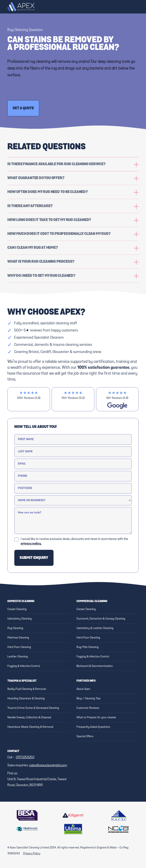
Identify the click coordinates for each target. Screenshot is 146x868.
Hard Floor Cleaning (19, 647)
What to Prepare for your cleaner (96, 717)
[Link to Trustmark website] (27, 829)
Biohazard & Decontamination (95, 666)
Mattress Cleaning (18, 638)
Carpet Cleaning (17, 609)
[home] (21, 7)
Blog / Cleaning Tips (88, 698)
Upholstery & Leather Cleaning (95, 628)
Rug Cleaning (15, 628)
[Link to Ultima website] (73, 829)
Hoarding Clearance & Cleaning (26, 698)
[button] (134, 7)
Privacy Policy (32, 853)
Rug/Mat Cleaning (88, 647)
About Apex (83, 689)
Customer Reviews (88, 708)
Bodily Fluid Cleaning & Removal (27, 689)
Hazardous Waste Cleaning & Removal (30, 727)
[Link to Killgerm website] (73, 815)
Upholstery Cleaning (19, 619)
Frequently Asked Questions (93, 727)
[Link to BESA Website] (27, 815)
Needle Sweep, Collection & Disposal (29, 717)
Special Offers (85, 736)
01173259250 (25, 757)
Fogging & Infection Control (24, 666)
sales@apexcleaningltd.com (48, 765)
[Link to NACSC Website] (119, 815)
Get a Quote (23, 108)
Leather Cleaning (18, 657)
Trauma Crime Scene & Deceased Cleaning (33, 708)
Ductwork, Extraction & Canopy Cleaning (101, 619)
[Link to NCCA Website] (119, 829)
